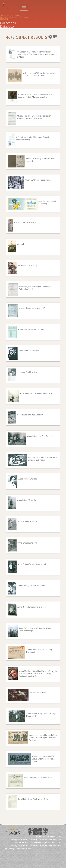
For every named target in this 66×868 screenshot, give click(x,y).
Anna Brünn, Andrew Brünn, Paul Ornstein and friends (42, 459)
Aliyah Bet (22, 244)
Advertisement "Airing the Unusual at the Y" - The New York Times (41, 74)
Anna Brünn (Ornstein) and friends (32, 607)
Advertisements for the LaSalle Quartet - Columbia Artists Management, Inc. (35, 96)
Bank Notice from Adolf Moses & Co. (33, 799)
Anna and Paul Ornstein (29, 351)
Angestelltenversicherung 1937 (32, 308)
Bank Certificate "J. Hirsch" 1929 (38, 778)
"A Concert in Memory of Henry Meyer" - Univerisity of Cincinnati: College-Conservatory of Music (37, 54)
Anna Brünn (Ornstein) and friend (32, 564)
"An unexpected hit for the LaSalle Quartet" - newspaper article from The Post (43, 738)
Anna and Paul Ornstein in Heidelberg (36, 393)
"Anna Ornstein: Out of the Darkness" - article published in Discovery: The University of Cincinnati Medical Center (38, 674)
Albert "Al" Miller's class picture (38, 180)
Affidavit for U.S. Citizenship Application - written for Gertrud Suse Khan (35, 117)
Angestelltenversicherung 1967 (31, 329)
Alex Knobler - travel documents (47, 203)
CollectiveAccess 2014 (23, 849)
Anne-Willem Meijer (38, 692)
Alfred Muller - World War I (26, 223)
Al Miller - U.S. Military (28, 265)
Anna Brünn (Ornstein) (28, 479)
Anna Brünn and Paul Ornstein (30, 415)
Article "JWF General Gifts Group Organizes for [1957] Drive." (43, 759)
